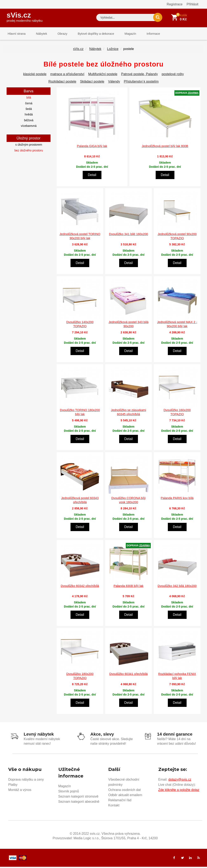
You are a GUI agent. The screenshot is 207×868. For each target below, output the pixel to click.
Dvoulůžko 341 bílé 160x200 (129, 236)
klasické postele (35, 76)
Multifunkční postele (103, 76)
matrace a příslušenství (67, 76)
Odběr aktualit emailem (125, 796)
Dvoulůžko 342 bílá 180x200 (177, 587)
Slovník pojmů (69, 792)
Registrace (175, 4)
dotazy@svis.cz (180, 781)
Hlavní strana (16, 34)
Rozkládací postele (62, 83)
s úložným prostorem (29, 146)
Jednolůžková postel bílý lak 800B (165, 148)
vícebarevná (29, 127)
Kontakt (114, 807)
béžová (29, 122)
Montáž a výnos (20, 791)
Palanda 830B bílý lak (129, 587)
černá (29, 105)
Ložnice (113, 51)
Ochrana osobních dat (124, 791)
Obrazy (58, 34)
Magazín (122, 34)
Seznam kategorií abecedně (79, 803)
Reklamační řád (120, 801)
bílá (29, 99)
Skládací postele (92, 83)
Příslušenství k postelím (141, 83)
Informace (143, 34)
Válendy (114, 83)
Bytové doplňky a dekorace (89, 34)
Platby (13, 786)
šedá (29, 111)
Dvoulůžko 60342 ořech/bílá (80, 587)
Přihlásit (192, 4)
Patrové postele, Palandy (140, 76)
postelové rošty (173, 76)
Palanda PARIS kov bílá (177, 499)
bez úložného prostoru (29, 152)
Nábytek (39, 34)
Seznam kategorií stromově (78, 798)
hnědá (29, 116)
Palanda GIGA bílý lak (92, 148)
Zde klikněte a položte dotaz (179, 791)
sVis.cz (25, 16)
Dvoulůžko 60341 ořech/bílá (128, 675)
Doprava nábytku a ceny (26, 781)
